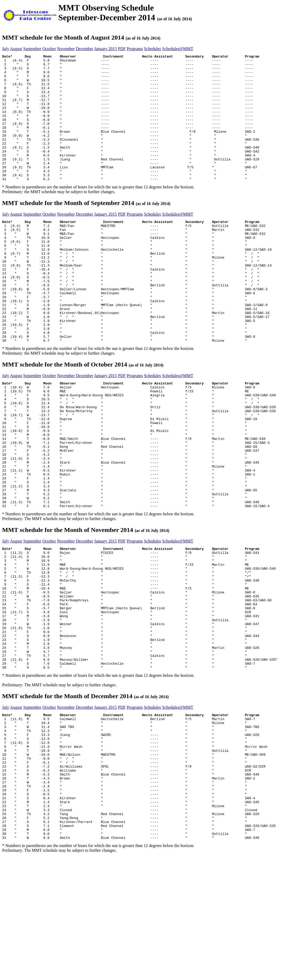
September (32, 49)
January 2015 (105, 49)
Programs (135, 49)
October (49, 49)
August (16, 49)
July (6, 49)
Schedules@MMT (178, 49)
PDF (122, 49)
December (85, 49)
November (66, 49)
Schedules (153, 49)
